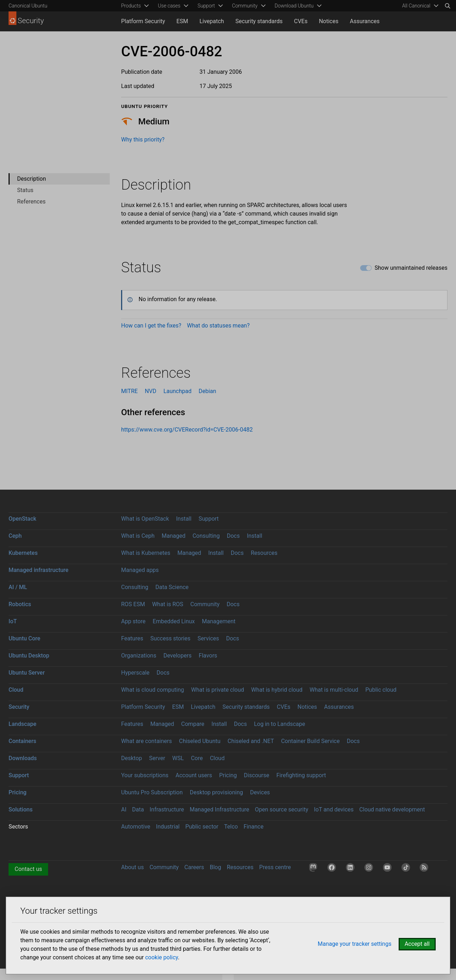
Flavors (208, 656)
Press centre (275, 867)
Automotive (136, 827)
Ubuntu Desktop (29, 656)
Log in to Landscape (280, 724)
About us (133, 867)
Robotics (20, 604)
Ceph (15, 536)
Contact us (28, 869)
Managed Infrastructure (219, 809)
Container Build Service (310, 741)
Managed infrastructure (38, 570)
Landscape (22, 724)
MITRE (129, 391)
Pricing (228, 775)
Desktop (132, 758)
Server (157, 758)
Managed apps (140, 570)
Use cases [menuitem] (169, 6)
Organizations (139, 656)
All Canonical (416, 6)
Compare (193, 724)
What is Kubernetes (146, 553)
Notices (329, 21)
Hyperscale (135, 673)
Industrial (168, 827)
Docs (233, 536)
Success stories (170, 638)
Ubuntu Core (24, 638)
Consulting (206, 536)
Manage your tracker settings (355, 944)
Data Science (172, 587)
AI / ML (18, 587)
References (31, 202)
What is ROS (168, 604)
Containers (22, 741)
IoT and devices (334, 809)
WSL (178, 758)
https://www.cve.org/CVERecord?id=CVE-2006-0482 (187, 430)
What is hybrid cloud (277, 690)
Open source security (282, 809)
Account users (194, 775)
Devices (260, 792)
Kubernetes (23, 553)
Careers (194, 867)
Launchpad (178, 391)
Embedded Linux (174, 621)
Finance (254, 827)
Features (132, 638)
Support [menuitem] (206, 6)
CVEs (301, 21)
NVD (151, 391)
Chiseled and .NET (251, 741)
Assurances (365, 21)
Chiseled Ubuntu (199, 741)
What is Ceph (138, 536)
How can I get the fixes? (151, 326)
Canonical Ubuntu (28, 6)
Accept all (417, 944)
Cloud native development (392, 809)
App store (133, 621)
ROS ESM (133, 604)
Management (219, 621)
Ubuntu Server (27, 673)
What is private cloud (217, 690)
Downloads (23, 758)
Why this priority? (143, 140)
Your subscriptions (145, 775)
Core (197, 758)
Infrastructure (167, 809)
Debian (207, 391)
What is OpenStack (145, 519)
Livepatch (212, 21)
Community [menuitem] (245, 6)
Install (184, 519)
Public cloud (381, 690)
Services (208, 638)
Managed (174, 536)
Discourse (257, 775)
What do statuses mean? (218, 326)
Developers (178, 656)
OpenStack (22, 519)
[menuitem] (419, 6)
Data (138, 809)
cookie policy (161, 957)
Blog (216, 867)
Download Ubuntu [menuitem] (294, 6)
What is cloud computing (153, 690)
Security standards (259, 21)
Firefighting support (301, 775)
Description (32, 179)
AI (124, 809)
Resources (264, 553)
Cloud (16, 690)
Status (25, 190)
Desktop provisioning (216, 792)
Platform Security (143, 21)
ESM (182, 21)
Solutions (20, 809)
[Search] (447, 6)
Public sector (202, 827)
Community (205, 604)
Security (19, 707)
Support (208, 519)
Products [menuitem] (131, 6)
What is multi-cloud (334, 690)
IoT (13, 621)
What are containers (147, 741)
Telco (231, 827)
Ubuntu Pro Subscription (152, 792)
